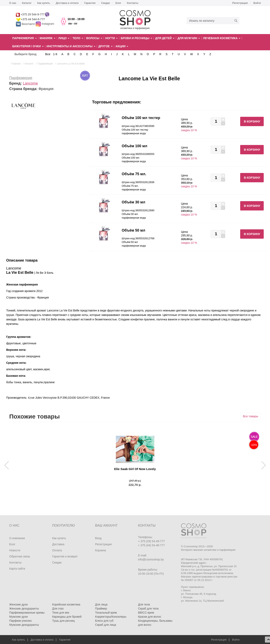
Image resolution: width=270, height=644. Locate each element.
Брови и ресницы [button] (136, 38)
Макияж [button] (48, 38)
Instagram (48, 24)
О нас (13, 3)
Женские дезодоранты (24, 609)
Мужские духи (19, 617)
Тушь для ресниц (63, 621)
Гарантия (90, 3)
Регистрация (240, 3)
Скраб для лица (106, 625)
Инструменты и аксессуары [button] (71, 46)
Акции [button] (122, 46)
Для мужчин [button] (189, 38)
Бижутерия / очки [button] (28, 46)
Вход (98, 538)
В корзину (252, 121)
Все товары (251, 416)
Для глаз (58, 609)
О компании (17, 538)
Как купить (44, 3)
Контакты (132, 3)
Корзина (101, 550)
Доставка (58, 544)
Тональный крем (106, 613)
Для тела (144, 604)
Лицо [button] (64, 38)
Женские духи (19, 604)
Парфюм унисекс (21, 621)
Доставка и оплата (67, 3)
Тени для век (61, 613)
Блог (118, 3)
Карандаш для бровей (67, 617)
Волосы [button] (94, 38)
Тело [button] (78, 38)
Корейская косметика (66, 604)
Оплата (57, 550)
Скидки (105, 3)
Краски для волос (150, 617)
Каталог (27, 3)
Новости (15, 550)
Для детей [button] (165, 38)
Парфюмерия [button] (25, 38)
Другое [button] (105, 46)
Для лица (101, 604)
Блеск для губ (104, 621)
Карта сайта (17, 569)
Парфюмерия (21, 78)
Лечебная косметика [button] (222, 38)
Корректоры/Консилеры (111, 617)
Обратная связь (20, 556)
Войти (257, 3)
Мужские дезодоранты (24, 625)
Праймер (101, 609)
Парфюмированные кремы (27, 613)
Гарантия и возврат (65, 556)
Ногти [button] (111, 38)
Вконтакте (26, 24)
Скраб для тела (148, 609)
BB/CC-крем (146, 613)
